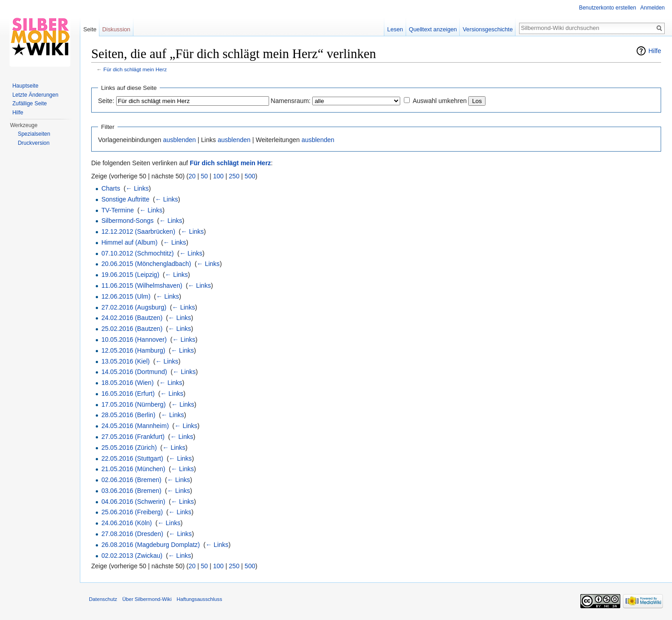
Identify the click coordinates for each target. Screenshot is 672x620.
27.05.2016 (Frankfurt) (133, 437)
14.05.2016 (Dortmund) (134, 372)
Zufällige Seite (29, 103)
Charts (110, 188)
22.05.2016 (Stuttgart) (132, 458)
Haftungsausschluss (199, 599)
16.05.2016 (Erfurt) (128, 394)
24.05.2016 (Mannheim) (135, 426)
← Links (137, 188)
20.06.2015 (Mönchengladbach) (146, 264)
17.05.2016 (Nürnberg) (133, 404)
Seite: (106, 101)
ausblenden (179, 140)
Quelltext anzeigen (433, 29)
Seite (90, 29)
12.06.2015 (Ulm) (126, 296)
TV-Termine (118, 210)
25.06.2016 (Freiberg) (132, 512)
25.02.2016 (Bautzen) (132, 329)
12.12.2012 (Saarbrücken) (138, 231)
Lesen (395, 29)
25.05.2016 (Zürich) (129, 448)
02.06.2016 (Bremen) (131, 480)
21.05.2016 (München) (133, 469)
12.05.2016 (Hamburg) (133, 350)
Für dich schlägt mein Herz (135, 69)
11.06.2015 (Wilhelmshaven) (142, 285)
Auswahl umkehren (439, 101)
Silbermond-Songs (127, 221)
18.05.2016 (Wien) (127, 383)
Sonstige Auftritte (125, 199)
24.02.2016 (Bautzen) (132, 318)
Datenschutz (103, 599)
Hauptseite (25, 86)
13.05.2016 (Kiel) (125, 361)
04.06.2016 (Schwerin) (133, 502)
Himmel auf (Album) (129, 242)
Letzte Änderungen (35, 95)
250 (234, 176)
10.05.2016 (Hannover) (134, 340)
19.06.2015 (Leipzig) (130, 275)
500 (250, 176)
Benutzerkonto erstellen (608, 8)
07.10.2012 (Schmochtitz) (137, 253)
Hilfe (655, 51)
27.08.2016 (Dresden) (132, 534)
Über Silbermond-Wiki (147, 599)
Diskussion (116, 29)
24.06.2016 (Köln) (126, 523)
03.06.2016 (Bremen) (131, 491)
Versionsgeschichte (488, 29)
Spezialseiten (34, 134)
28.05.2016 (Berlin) (128, 415)
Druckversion (34, 143)
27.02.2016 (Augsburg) (134, 307)
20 (192, 176)
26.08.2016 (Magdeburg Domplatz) (150, 545)
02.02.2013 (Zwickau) (132, 556)
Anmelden (652, 8)
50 (205, 176)
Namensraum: (291, 101)
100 (218, 176)
